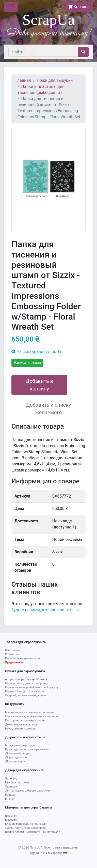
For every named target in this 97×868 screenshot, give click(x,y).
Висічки (10, 799)
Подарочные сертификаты (22, 658)
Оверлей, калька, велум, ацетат (26, 695)
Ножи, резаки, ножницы (21, 729)
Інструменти (15, 704)
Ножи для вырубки (55, 80)
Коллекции (12, 654)
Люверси (11, 787)
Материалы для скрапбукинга (28, 807)
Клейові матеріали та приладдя (26, 824)
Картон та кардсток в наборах (25, 691)
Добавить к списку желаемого (49, 409)
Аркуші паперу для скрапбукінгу (26, 679)
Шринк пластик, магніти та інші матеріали (33, 832)
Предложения (14, 663)
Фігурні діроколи (16, 757)
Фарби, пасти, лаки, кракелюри (25, 828)
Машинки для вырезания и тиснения (29, 712)
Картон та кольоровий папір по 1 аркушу (32, 687)
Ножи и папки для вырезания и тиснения (32, 716)
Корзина (79, 7)
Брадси (10, 795)
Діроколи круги (15, 762)
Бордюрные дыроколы (20, 745)
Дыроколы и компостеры (25, 737)
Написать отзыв (27, 363)
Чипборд (11, 778)
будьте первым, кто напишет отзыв (45, 610)
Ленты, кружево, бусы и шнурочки (27, 791)
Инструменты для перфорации (25, 721)
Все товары (13, 650)
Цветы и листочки (17, 783)
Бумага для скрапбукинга (25, 671)
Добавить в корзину (39, 385)
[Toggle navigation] (11, 7)
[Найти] (43, 52)
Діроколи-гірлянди (17, 753)
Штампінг (11, 816)
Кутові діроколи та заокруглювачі (27, 749)
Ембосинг (11, 820)
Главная (23, 80)
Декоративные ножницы (21, 725)
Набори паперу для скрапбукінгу (26, 683)
